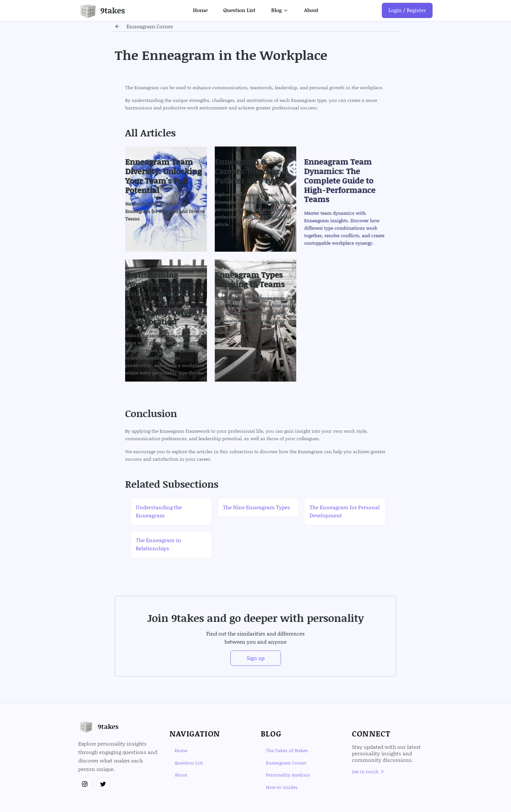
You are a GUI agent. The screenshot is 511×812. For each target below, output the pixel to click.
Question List (239, 10)
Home (200, 10)
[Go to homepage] (102, 10)
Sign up (256, 658)
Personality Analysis (288, 775)
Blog (280, 10)
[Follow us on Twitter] (103, 784)
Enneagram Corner (286, 763)
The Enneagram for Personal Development (345, 511)
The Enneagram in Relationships (159, 544)
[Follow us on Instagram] (85, 784)
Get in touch (368, 771)
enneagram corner (150, 26)
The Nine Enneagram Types (256, 507)
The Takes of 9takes (287, 750)
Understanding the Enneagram (159, 511)
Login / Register (407, 10)
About (311, 10)
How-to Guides (282, 787)
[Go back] (117, 26)
